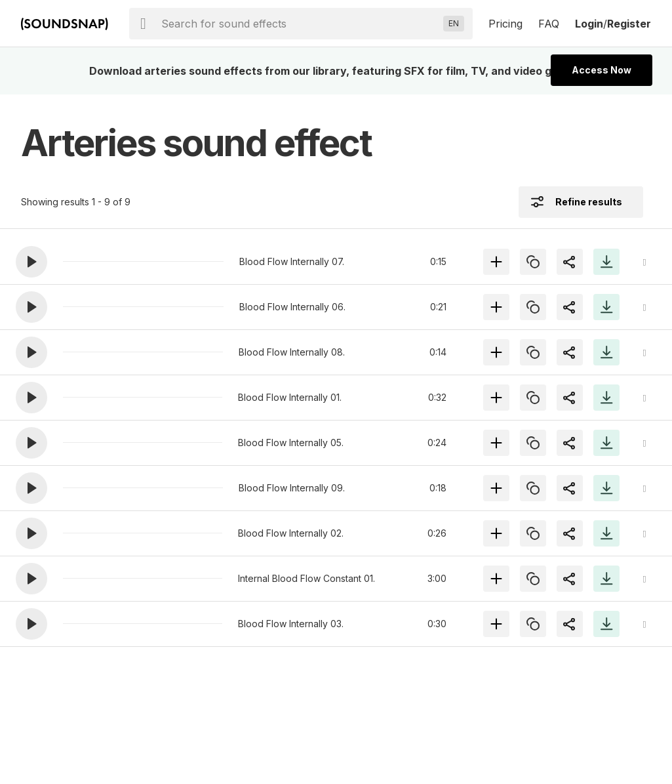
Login (589, 24)
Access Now (602, 70)
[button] (31, 262)
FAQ (549, 24)
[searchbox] (300, 24)
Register (629, 24)
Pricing (505, 24)
